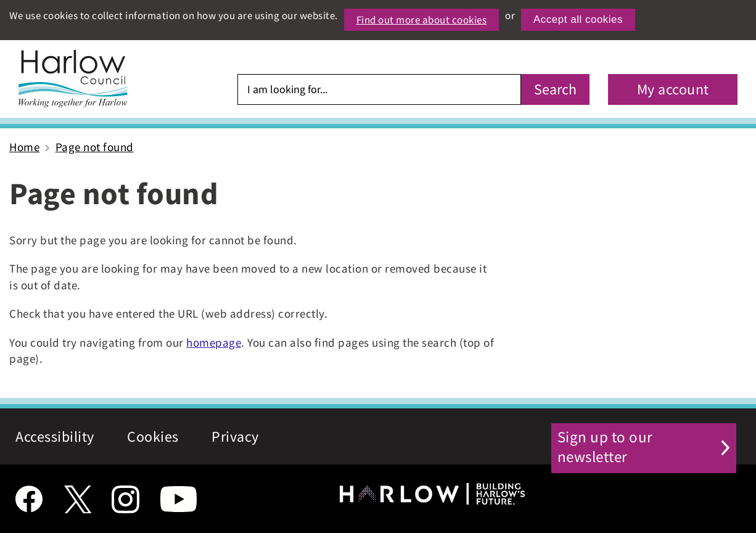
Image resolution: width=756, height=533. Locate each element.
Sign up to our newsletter (640, 436)
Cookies (153, 436)
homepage (214, 342)
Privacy (235, 436)
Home (24, 147)
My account (673, 89)
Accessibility (55, 436)
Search (555, 89)
